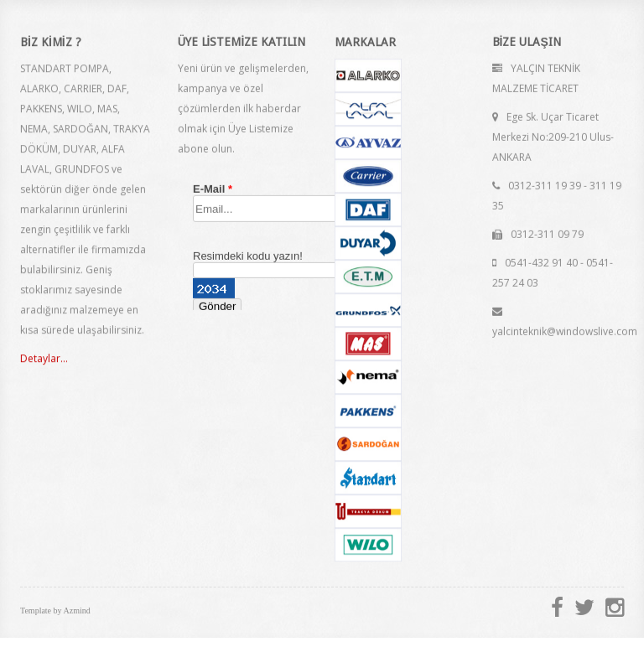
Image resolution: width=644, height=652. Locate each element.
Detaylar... (44, 359)
